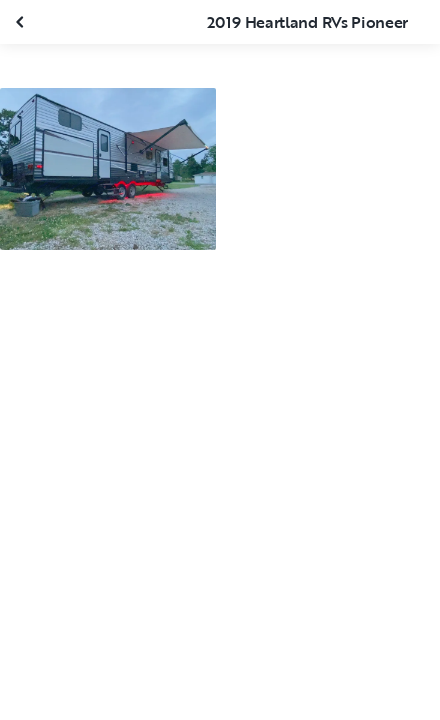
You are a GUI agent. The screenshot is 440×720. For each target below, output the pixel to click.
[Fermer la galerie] (22, 22)
